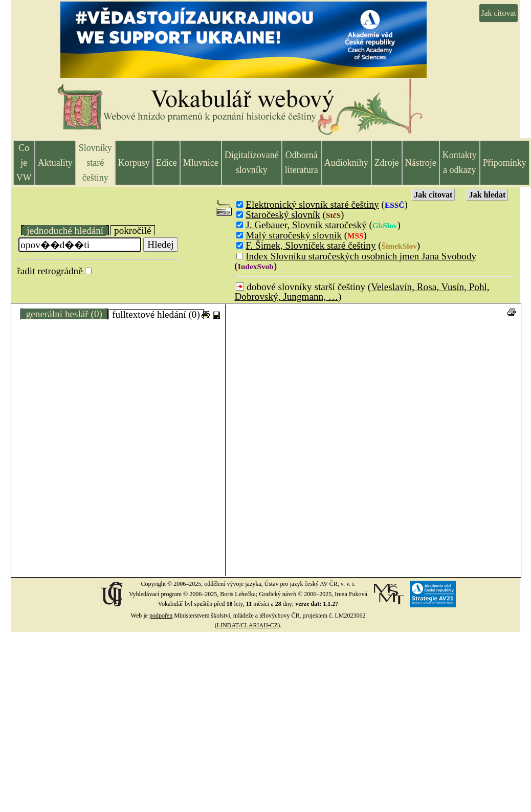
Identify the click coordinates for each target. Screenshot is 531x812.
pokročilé (132, 231)
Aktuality (55, 163)
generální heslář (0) (64, 314)
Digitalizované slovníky (252, 162)
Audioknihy (346, 163)
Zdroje (387, 163)
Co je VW (24, 163)
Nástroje (421, 163)
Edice (167, 163)
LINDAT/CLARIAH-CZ (247, 625)
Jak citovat (499, 13)
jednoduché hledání (65, 231)
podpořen (161, 616)
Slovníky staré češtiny (95, 163)
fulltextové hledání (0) (156, 314)
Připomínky (505, 163)
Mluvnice (201, 163)
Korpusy (134, 163)
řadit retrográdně (50, 271)
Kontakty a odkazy (460, 162)
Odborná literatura (302, 162)
